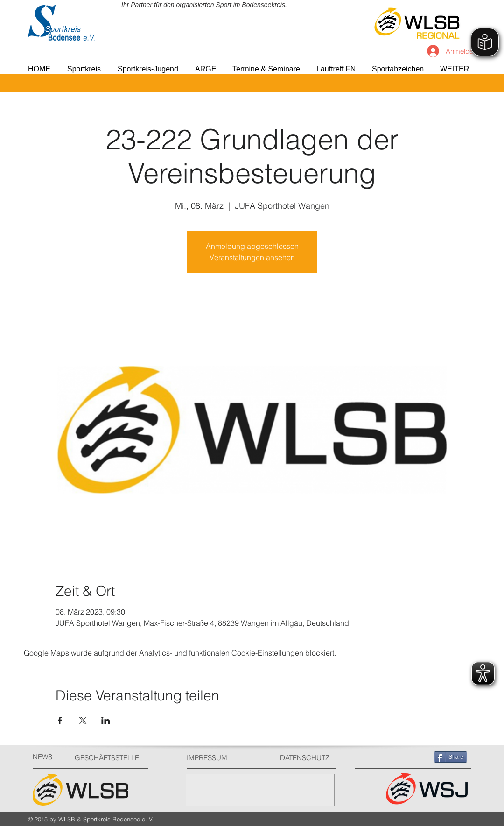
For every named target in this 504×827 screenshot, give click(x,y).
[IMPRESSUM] (222, 758)
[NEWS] (49, 757)
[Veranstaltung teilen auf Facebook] (60, 721)
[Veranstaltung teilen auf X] (83, 721)
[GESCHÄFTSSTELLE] (110, 758)
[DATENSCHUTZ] (308, 758)
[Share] (451, 757)
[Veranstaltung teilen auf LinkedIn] (106, 721)
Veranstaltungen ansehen (252, 257)
